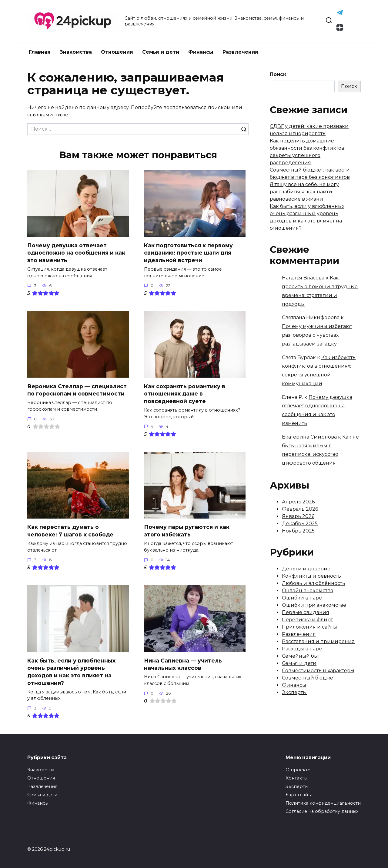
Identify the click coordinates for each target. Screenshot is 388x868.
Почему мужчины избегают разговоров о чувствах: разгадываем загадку (317, 335)
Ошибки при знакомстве (314, 605)
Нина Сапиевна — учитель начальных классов (183, 664)
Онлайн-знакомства (308, 591)
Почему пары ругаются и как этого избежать (187, 531)
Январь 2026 (298, 516)
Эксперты (294, 692)
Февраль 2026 (300, 509)
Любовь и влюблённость (314, 583)
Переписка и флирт (307, 620)
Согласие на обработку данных (322, 811)
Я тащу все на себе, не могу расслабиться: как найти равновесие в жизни (304, 192)
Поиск (278, 74)
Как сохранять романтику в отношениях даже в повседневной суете (185, 394)
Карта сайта (299, 795)
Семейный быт (301, 656)
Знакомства (76, 52)
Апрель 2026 (298, 502)
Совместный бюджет (309, 678)
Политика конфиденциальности (323, 803)
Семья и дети (161, 52)
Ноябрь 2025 (298, 531)
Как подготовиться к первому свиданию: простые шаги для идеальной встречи (188, 253)
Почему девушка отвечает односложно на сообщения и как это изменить (76, 253)
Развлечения (240, 52)
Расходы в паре (302, 649)
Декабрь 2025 (300, 524)
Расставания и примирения (318, 641)
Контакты (296, 778)
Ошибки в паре (302, 598)
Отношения (117, 52)
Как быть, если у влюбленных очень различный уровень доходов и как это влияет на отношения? (71, 672)
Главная (40, 52)
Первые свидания (306, 612)
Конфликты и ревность (311, 576)
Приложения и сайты (309, 627)
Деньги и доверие (306, 569)
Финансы (201, 52)
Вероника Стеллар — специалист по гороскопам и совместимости (77, 390)
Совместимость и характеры (318, 671)
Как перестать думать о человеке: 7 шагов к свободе (70, 531)
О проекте (298, 770)
